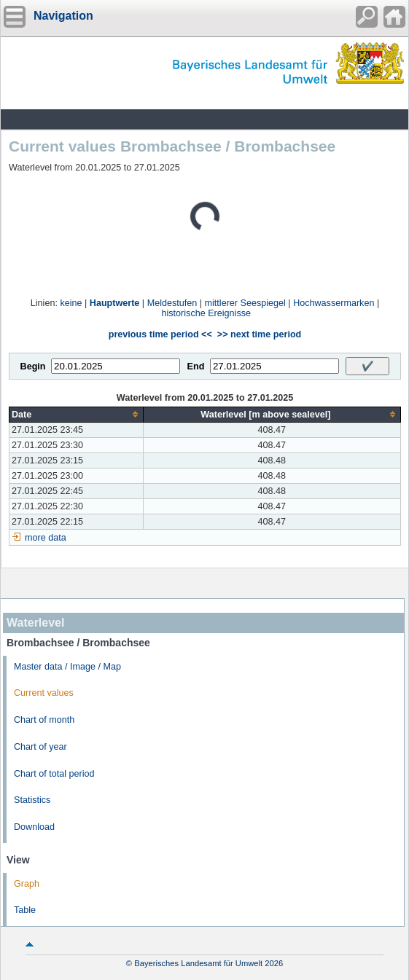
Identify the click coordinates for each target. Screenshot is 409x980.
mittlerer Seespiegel (245, 303)
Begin (33, 366)
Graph (27, 884)
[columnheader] (77, 414)
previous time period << (160, 334)
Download (34, 827)
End (196, 366)
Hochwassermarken (334, 303)
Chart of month (44, 720)
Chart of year (40, 747)
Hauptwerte (115, 303)
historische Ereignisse (207, 313)
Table (25, 910)
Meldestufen (172, 303)
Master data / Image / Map (67, 667)
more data (46, 538)
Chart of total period (54, 774)
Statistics (32, 800)
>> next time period (259, 334)
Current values (44, 693)
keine (71, 303)
